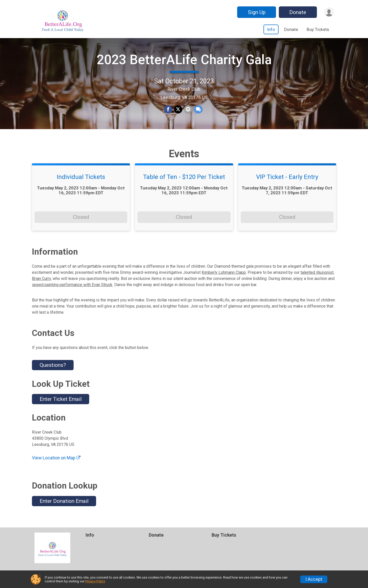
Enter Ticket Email (61, 405)
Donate (297, 12)
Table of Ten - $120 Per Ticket (184, 183)
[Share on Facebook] (168, 113)
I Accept (314, 579)
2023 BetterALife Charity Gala (184, 63)
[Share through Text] (198, 113)
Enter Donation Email (64, 507)
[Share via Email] (188, 113)
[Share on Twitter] (178, 113)
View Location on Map (56, 464)
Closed (81, 223)
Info (271, 29)
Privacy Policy (95, 581)
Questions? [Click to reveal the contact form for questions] (53, 371)
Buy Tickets (318, 29)
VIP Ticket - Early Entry (287, 183)
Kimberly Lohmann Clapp (224, 278)
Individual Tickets (81, 183)
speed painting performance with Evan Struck (72, 291)
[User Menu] (329, 12)
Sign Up (256, 12)
